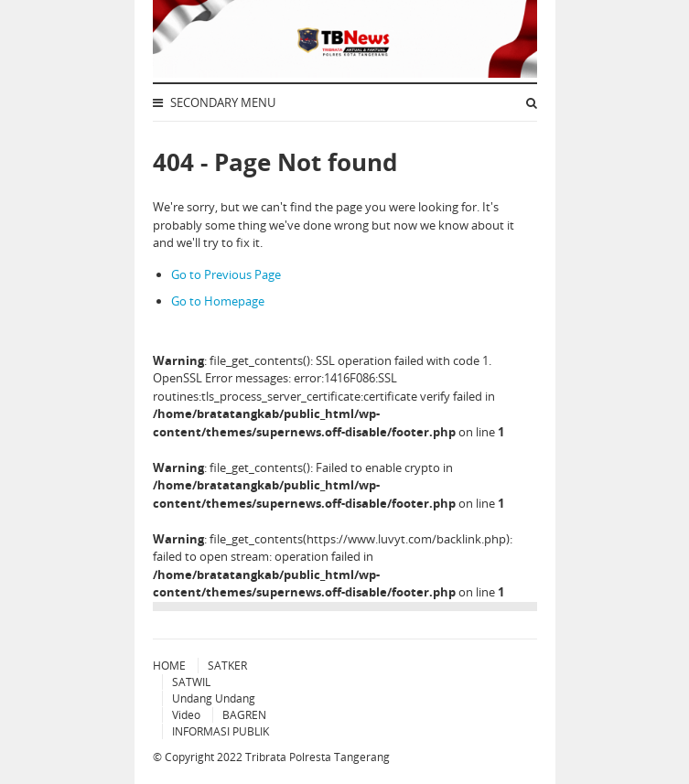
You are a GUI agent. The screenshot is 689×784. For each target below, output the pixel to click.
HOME (169, 666)
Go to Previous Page (226, 274)
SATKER (227, 666)
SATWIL (191, 682)
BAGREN (244, 715)
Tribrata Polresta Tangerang (318, 757)
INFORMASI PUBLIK (221, 731)
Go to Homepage (218, 301)
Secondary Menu (214, 102)
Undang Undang (214, 698)
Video (186, 715)
